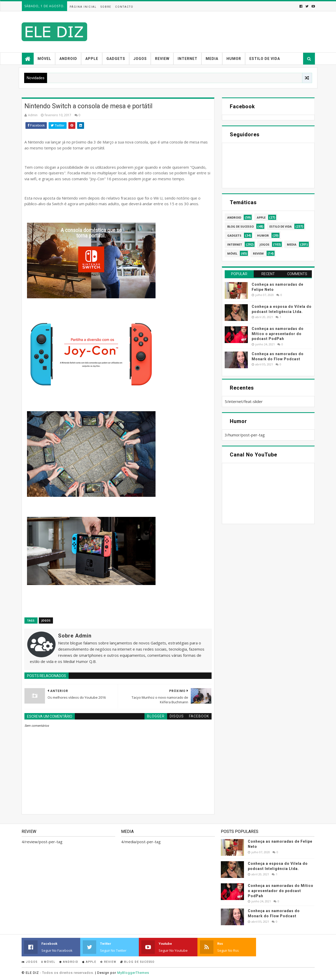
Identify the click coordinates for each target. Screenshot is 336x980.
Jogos (140, 59)
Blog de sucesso (138, 962)
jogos (46, 621)
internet (235, 244)
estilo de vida (281, 226)
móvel (232, 253)
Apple (92, 59)
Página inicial (83, 7)
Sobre (106, 7)
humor (263, 235)
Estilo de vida (265, 59)
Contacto (124, 7)
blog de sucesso (240, 226)
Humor (234, 59)
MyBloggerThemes (133, 973)
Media (212, 59)
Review (162, 59)
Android (68, 59)
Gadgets (116, 59)
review (258, 253)
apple (261, 217)
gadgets (234, 235)
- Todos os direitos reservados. (67, 973)
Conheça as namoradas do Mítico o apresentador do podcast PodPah (278, 334)
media (292, 244)
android (234, 217)
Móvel (44, 59)
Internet (188, 59)
